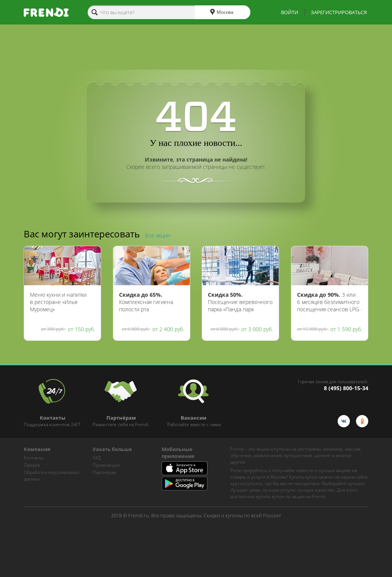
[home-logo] (46, 12)
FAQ (97, 458)
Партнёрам (105, 472)
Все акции (158, 235)
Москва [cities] (222, 12)
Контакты (34, 458)
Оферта (32, 465)
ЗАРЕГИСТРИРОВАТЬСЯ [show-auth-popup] (339, 12)
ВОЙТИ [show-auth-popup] (290, 12)
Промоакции (106, 465)
